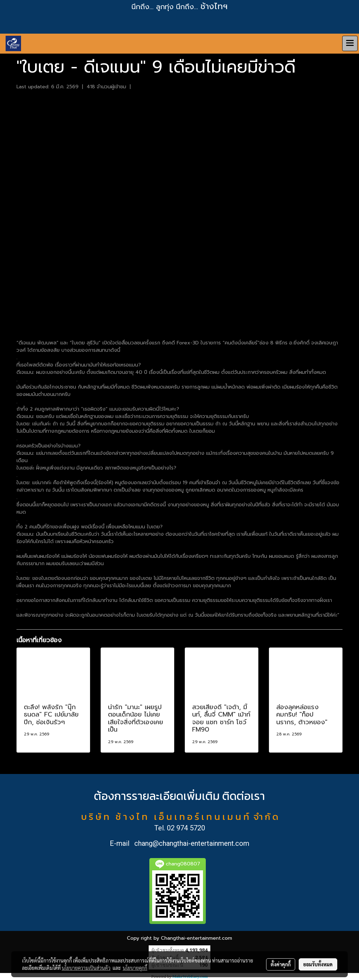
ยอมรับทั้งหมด (318, 964)
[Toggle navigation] (350, 43)
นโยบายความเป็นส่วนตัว (86, 968)
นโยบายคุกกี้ (135, 968)
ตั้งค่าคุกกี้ (281, 964)
